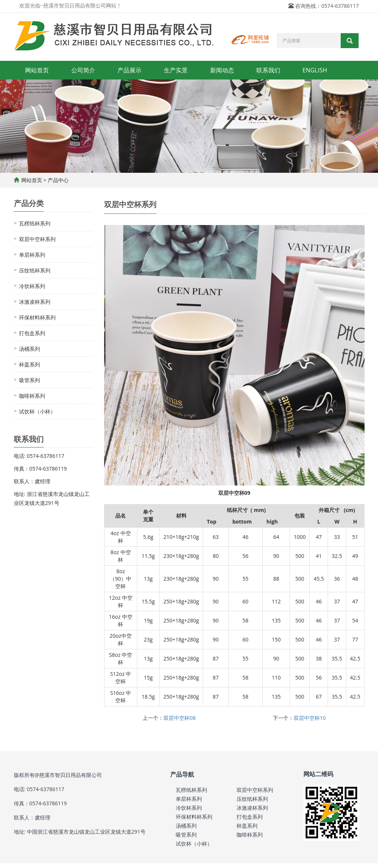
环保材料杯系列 (37, 317)
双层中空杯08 (179, 718)
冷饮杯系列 (32, 286)
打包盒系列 (32, 333)
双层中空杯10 (310, 718)
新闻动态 (222, 70)
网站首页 (37, 70)
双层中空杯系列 (37, 239)
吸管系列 (29, 380)
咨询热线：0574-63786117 (327, 6)
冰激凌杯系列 (35, 302)
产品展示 (129, 70)
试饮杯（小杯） (37, 411)
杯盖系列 (29, 364)
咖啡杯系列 (32, 396)
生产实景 (176, 70)
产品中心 (58, 180)
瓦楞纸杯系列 (35, 223)
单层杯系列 (32, 255)
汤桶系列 (29, 349)
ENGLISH (315, 70)
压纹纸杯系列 (35, 270)
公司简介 (83, 70)
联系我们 (268, 70)
